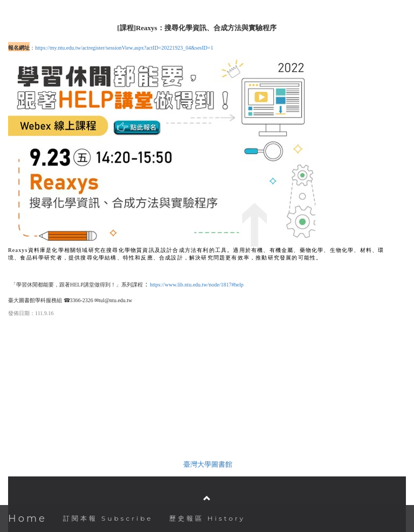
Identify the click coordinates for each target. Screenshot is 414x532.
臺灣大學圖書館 (208, 464)
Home (27, 519)
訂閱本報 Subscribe (108, 518)
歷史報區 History (207, 518)
